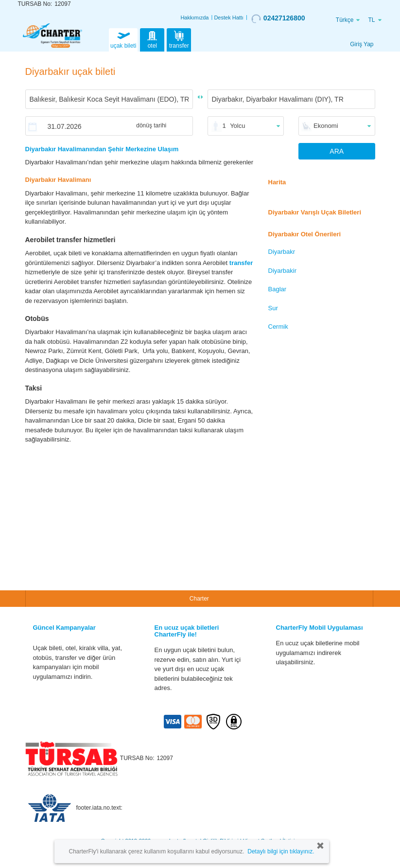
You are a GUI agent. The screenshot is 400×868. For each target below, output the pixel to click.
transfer (179, 39)
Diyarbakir (283, 271)
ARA (337, 151)
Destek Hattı (229, 18)
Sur (273, 308)
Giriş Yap (362, 44)
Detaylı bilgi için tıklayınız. (281, 851)
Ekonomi (326, 126)
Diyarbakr (282, 252)
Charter (199, 599)
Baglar (278, 289)
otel (152, 39)
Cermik (278, 327)
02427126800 (278, 18)
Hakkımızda (194, 18)
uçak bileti (123, 39)
